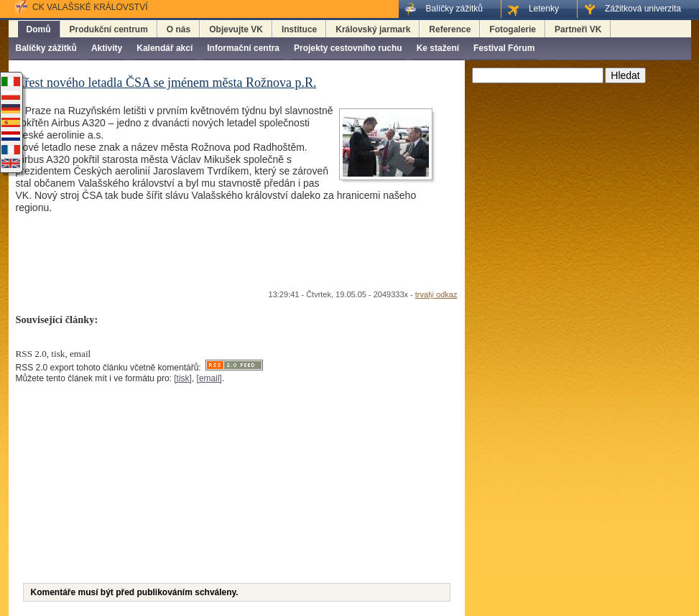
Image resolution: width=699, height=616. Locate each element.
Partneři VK (578, 29)
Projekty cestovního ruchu (348, 48)
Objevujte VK (236, 29)
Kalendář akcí (165, 48)
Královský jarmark (373, 29)
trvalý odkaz (436, 294)
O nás (179, 29)
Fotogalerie (513, 29)
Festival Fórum (504, 48)
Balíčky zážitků (46, 48)
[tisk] (183, 378)
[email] (209, 378)
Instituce (299, 29)
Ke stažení (438, 48)
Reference (450, 29)
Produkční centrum (109, 29)
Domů (39, 29)
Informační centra (243, 48)
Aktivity (107, 48)
